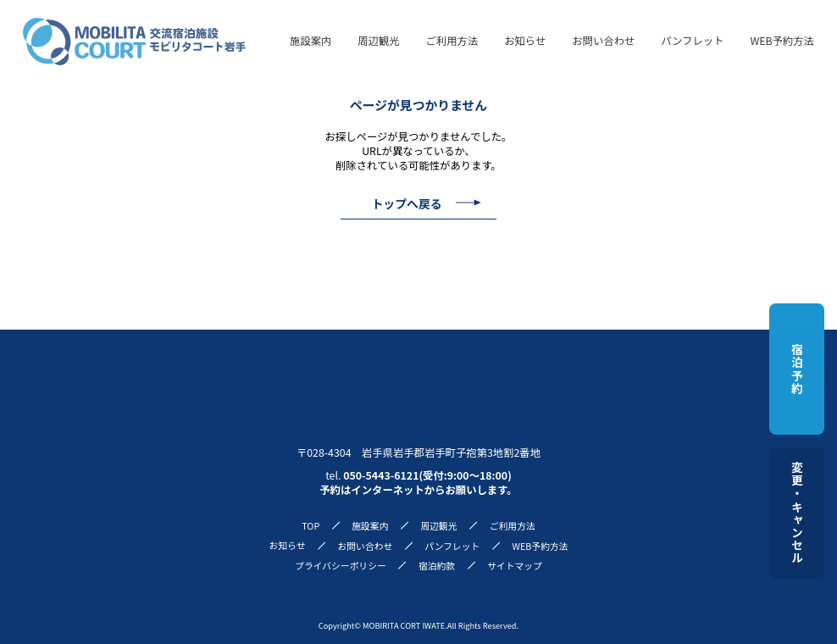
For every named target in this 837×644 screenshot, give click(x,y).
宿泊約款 (437, 566)
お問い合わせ (603, 41)
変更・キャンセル (797, 513)
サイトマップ (515, 566)
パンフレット (692, 41)
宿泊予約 (797, 369)
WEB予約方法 (782, 41)
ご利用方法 (452, 41)
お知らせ (525, 41)
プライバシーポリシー (341, 565)
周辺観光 (378, 41)
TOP (310, 525)
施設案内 (310, 41)
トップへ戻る (406, 203)
